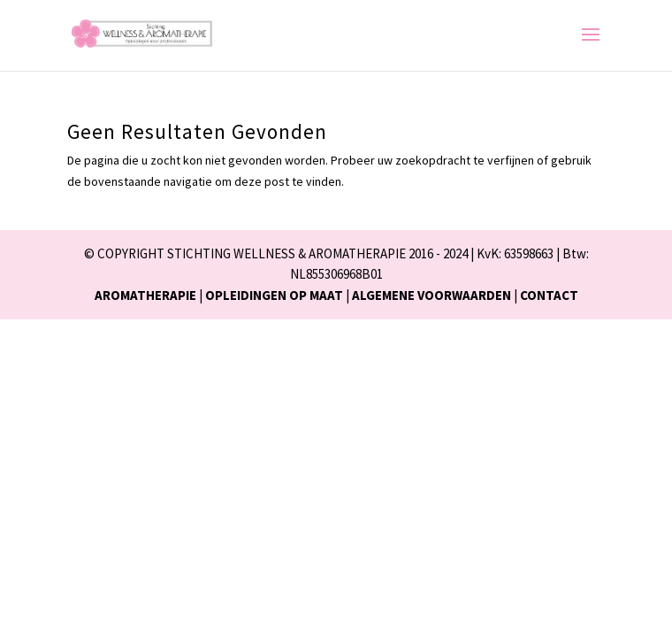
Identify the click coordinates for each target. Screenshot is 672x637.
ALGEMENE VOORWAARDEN (431, 295)
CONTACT (549, 295)
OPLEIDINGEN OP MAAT (274, 295)
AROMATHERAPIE (145, 295)
